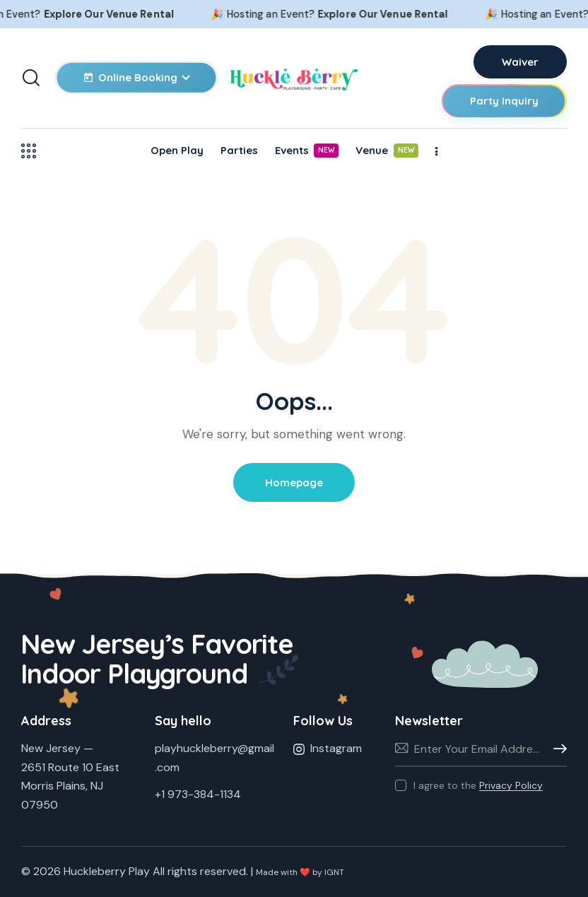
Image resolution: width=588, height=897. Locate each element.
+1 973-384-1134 (198, 794)
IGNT (334, 872)
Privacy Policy (511, 786)
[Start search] (31, 78)
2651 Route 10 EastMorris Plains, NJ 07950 (70, 786)
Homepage (294, 482)
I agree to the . (479, 785)
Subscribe (556, 749)
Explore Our (134, 14)
